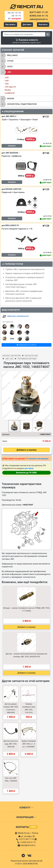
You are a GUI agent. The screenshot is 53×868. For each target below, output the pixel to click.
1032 (7, 78)
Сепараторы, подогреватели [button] (22, 104)
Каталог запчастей (12, 356)
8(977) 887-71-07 (39, 12)
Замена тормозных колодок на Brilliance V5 (25, 273)
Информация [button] (26, 817)
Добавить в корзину (27, 450)
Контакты (43, 25)
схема (33, 827)
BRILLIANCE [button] (12, 55)
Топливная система (27, 359)
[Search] (24, 34)
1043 (7, 81)
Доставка (27, 25)
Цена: (5, 441)
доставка (29, 468)
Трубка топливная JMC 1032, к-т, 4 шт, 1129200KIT (29, 744)
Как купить (10, 25)
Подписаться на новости (26, 345)
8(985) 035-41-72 (39, 16)
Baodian (8, 90)
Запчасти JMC (31, 356)
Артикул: (6, 434)
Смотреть (12, 146)
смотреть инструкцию (38, 459)
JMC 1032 (9, 359)
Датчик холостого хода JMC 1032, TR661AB (11, 744)
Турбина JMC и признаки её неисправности (25, 269)
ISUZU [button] (10, 67)
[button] (49, 395)
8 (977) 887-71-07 (28, 839)
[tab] (26, 55)
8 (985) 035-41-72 (28, 842)
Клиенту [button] (26, 808)
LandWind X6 (10, 93)
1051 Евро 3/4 (10, 87)
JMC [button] (9, 72)
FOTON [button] (10, 61)
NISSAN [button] (11, 99)
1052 (7, 84)
